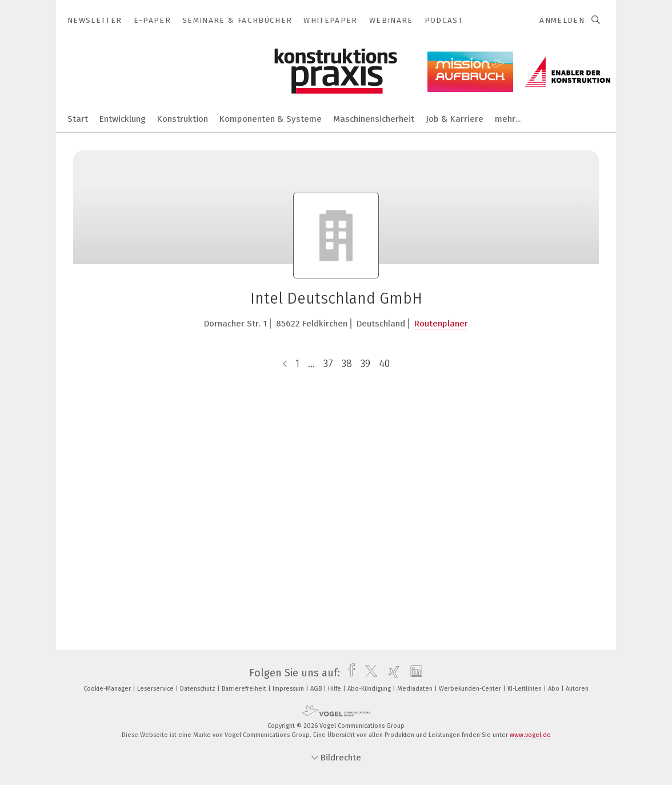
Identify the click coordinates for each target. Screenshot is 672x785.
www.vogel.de (530, 735)
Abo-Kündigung (370, 689)
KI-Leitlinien (525, 689)
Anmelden (562, 20)
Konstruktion (183, 119)
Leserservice (156, 689)
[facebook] (349, 673)
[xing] (391, 673)
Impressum (289, 689)
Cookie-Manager (108, 689)
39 (365, 364)
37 (328, 364)
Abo (555, 689)
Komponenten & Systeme (271, 119)
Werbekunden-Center (471, 689)
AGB (317, 689)
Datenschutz (199, 689)
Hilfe (335, 689)
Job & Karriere (455, 119)
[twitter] (368, 673)
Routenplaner (441, 324)
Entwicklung (123, 119)
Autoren (577, 689)
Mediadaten (416, 689)
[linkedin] (413, 673)
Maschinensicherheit (374, 119)
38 (347, 364)
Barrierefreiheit (245, 689)
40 (384, 364)
